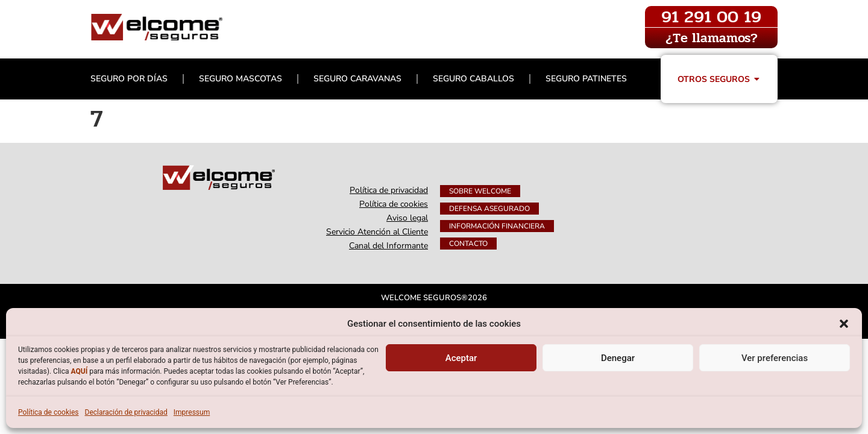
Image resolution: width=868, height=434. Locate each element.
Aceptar (461, 358)
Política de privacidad (389, 190)
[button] (844, 324)
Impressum (192, 412)
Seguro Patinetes (586, 79)
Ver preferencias (775, 358)
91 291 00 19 (711, 17)
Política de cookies (49, 412)
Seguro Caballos (473, 79)
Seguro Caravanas (357, 79)
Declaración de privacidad (126, 412)
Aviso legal (407, 218)
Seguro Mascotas (241, 79)
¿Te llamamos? (712, 38)
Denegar (618, 358)
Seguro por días (129, 79)
